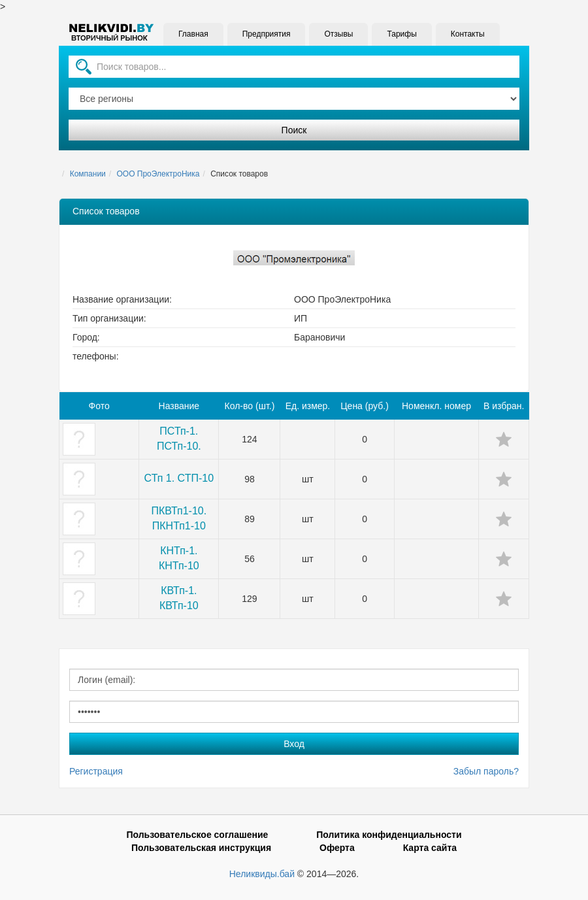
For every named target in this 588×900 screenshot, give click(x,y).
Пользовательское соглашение (197, 835)
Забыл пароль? (486, 771)
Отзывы (338, 34)
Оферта (337, 848)
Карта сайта (430, 848)
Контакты (468, 34)
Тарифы (401, 34)
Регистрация (96, 771)
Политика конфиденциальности (389, 835)
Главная (193, 34)
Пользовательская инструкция (201, 848)
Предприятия (267, 34)
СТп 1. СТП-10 (179, 478)
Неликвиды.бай (262, 874)
